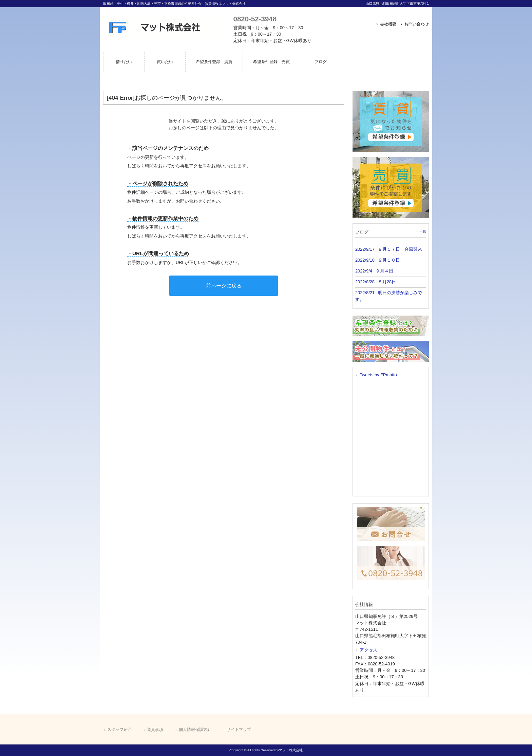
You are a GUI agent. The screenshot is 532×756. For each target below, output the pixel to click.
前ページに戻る (224, 286)
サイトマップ (239, 730)
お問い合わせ (417, 24)
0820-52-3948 (255, 19)
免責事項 (155, 730)
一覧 (423, 231)
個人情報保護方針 (195, 730)
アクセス (368, 650)
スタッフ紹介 (119, 730)
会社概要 (388, 24)
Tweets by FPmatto (378, 375)
